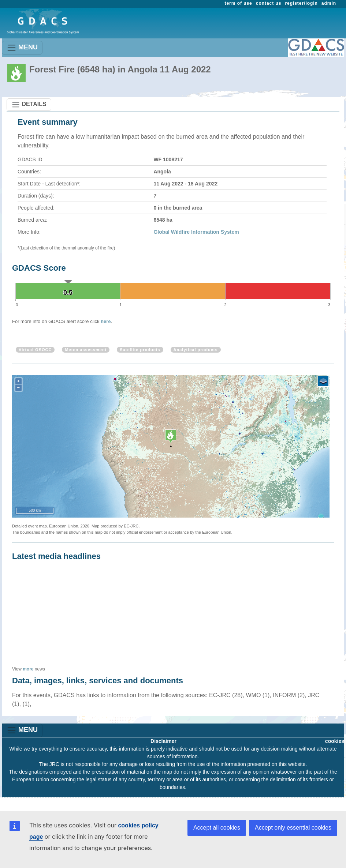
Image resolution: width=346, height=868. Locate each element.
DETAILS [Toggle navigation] (29, 105)
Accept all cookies (217, 828)
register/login (301, 3)
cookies (335, 741)
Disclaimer (163, 741)
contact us (269, 3)
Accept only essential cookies (293, 828)
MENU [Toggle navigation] (22, 48)
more (28, 669)
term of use (239, 3)
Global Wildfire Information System (196, 232)
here (106, 321)
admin (329, 3)
